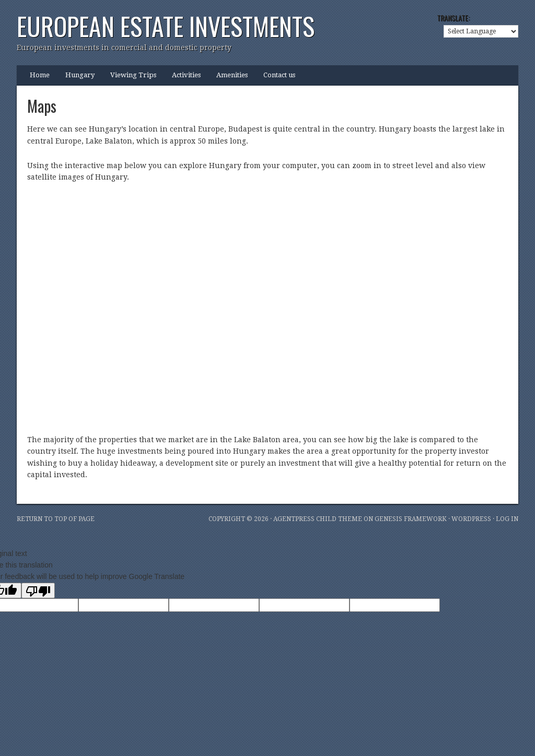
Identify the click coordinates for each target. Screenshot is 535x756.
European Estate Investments (166, 26)
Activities (186, 75)
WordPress (471, 519)
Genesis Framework (411, 519)
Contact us (279, 75)
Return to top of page (56, 519)
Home (40, 75)
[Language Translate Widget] (481, 31)
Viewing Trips (133, 75)
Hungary (80, 75)
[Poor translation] (38, 590)
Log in (507, 519)
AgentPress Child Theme (318, 519)
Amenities (232, 75)
